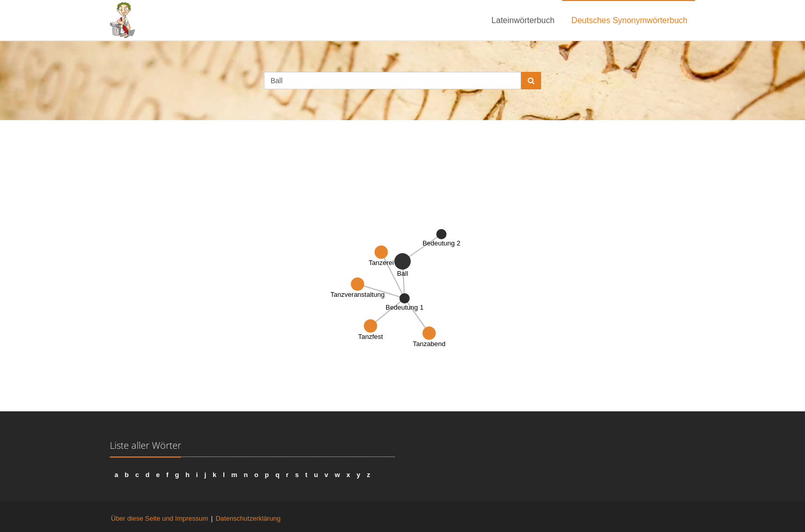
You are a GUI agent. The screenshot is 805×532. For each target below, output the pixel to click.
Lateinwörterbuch (523, 20)
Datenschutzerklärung (248, 518)
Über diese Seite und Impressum (159, 518)
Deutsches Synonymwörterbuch (629, 20)
